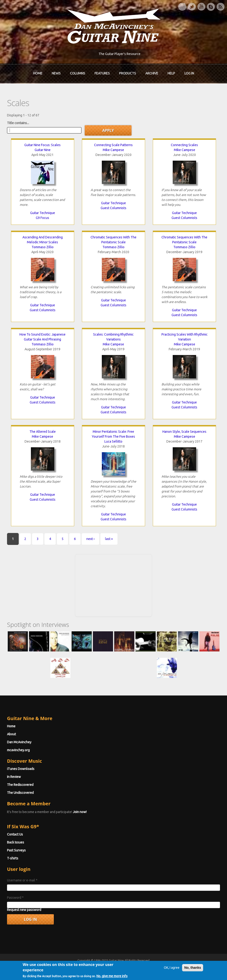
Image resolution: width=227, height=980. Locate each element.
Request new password (24, 910)
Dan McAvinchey (19, 742)
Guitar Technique (43, 213)
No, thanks (193, 970)
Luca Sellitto (113, 441)
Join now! (80, 812)
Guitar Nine (43, 150)
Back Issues (16, 842)
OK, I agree (172, 970)
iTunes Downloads (21, 769)
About (11, 734)
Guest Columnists (113, 208)
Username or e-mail (22, 880)
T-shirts (13, 858)
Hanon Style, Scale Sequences (184, 432)
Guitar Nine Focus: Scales (42, 145)
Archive (152, 73)
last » (109, 539)
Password (15, 898)
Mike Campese (113, 150)
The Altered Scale (43, 432)
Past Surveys (16, 850)
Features (102, 73)
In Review (14, 777)
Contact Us (15, 834)
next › (90, 539)
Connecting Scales (184, 145)
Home (38, 73)
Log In (189, 73)
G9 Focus (42, 218)
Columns (78, 73)
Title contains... (18, 123)
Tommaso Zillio (43, 247)
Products (128, 73)
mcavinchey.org (18, 750)
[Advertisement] (113, 585)
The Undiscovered (20, 793)
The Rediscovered (20, 785)
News (56, 73)
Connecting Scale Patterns (113, 145)
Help (171, 73)
